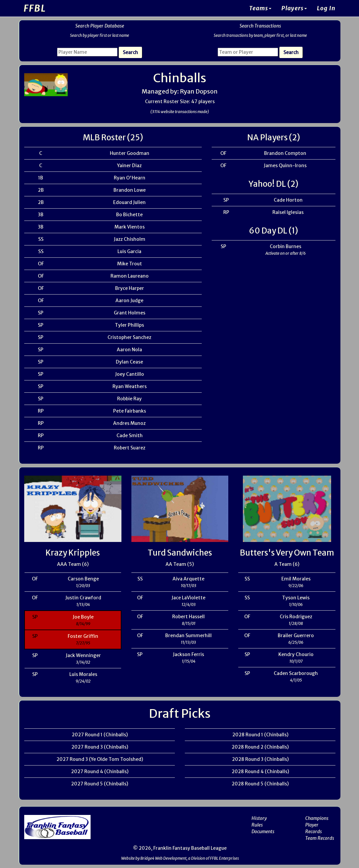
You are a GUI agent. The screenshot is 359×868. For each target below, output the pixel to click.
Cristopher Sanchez (129, 337)
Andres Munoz (129, 423)
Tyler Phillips (129, 325)
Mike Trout (130, 264)
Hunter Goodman (130, 153)
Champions (317, 818)
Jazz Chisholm (130, 239)
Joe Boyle (83, 617)
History (259, 818)
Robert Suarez (130, 448)
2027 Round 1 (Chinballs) (100, 735)
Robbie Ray (129, 399)
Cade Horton (288, 200)
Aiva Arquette (188, 579)
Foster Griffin (83, 636)
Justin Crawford (83, 598)
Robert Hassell (188, 617)
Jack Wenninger (83, 655)
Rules (257, 825)
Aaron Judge (129, 300)
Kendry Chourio (296, 654)
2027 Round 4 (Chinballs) (100, 771)
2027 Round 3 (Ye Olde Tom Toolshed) (100, 759)
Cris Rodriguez (296, 617)
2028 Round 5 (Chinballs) (260, 784)
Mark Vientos (130, 227)
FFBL (35, 8)
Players (294, 8)
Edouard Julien (129, 202)
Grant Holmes (130, 313)
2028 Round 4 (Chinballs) (260, 771)
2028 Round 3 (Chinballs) (260, 759)
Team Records (320, 838)
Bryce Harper (130, 288)
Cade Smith (130, 435)
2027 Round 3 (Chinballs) (100, 747)
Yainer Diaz (129, 166)
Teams (260, 8)
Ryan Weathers (130, 386)
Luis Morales (83, 674)
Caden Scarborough (296, 673)
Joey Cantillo (130, 374)
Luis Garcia (129, 251)
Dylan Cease (129, 362)
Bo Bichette (129, 215)
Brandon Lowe (130, 190)
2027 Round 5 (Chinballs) (100, 784)
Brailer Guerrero (296, 635)
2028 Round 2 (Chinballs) (260, 747)
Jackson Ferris (188, 654)
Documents (263, 832)
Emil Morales (296, 579)
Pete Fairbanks (130, 411)
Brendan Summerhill (188, 635)
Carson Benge (83, 579)
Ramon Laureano (130, 276)
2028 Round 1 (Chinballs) (260, 735)
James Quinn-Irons (285, 166)
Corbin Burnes (286, 246)
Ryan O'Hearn (130, 178)
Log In (326, 8)
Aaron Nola (129, 350)
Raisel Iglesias (288, 212)
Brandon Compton (285, 153)
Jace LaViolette (188, 598)
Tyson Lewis (296, 598)
